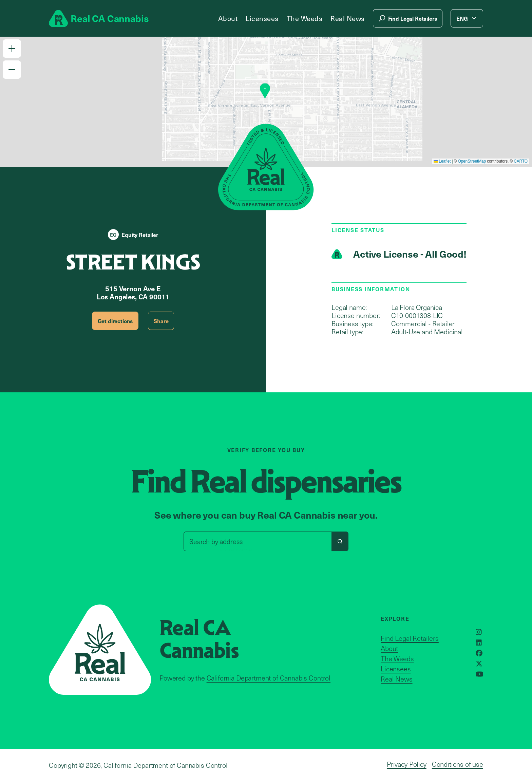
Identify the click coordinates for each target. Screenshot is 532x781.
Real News (348, 18)
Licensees (262, 18)
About (228, 18)
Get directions (115, 321)
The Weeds (305, 18)
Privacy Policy (407, 764)
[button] (12, 49)
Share (161, 321)
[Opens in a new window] (479, 632)
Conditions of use (458, 764)
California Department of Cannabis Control (269, 678)
